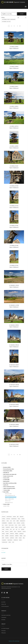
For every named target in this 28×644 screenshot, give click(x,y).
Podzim (3, 534)
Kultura (20, 527)
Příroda (17, 534)
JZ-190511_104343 (14, 146)
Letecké (7, 529)
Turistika (7, 538)
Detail (19, 519)
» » (19, 26)
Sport (3, 538)
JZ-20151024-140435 (14, 405)
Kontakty (3, 620)
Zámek (10, 542)
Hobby (18, 521)
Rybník (21, 536)
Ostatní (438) (6, 506)
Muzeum (7, 532)
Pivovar (24, 532)
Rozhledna (12, 536)
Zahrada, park (5, 542)
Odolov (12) (8, 501)
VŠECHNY (4, 517)
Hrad (14, 523)
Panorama (19, 532)
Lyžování (23, 529)
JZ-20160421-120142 (14, 285)
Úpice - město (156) (9, 499)
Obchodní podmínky (6, 615)
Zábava (20, 540)
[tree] (14, 487)
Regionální (21, 534)
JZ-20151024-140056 (14, 425)
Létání (3, 529)
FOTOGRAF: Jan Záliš (7, 22)
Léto (11, 529)
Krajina (12, 527)
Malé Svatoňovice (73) (10, 495)
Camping (3, 519)
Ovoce (15, 532)
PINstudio (4, 633)
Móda (3, 532)
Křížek (16, 527)
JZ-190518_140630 (14, 67)
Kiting (19, 525)
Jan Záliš (3, 552)
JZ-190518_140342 (14, 47)
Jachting (23, 523)
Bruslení (22, 517)
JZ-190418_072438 (14, 246)
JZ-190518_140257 (14, 86)
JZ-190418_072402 (14, 226)
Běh (18, 517)
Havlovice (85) (8, 494)
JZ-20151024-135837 (14, 444)
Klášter (23, 525)
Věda (24, 538)
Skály (25, 536)
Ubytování (12, 538)
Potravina (12, 534)
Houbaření (10, 523)
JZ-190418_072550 (14, 206)
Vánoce (20, 538)
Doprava (4, 521)
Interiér (18, 523)
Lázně (24, 527)
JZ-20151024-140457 (14, 365)
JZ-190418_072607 (14, 166)
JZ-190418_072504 (14, 186)
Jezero (6, 525)
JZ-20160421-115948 (14, 305)
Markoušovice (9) (9, 502)
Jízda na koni (11, 525)
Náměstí (11, 532)
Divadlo (23, 519)
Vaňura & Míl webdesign (14, 641)
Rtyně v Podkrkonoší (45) (11, 497)
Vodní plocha (10, 540)
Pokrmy (7, 534)
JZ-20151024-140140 (14, 385)
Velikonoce (4, 540)
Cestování (8, 519)
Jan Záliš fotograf (5, 628)
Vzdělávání (16, 540)
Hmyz (14, 521)
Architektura (9, 517)
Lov (19, 529)
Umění (16, 538)
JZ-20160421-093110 (14, 345)
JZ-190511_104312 (14, 106)
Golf (11, 521)
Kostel (3, 527)
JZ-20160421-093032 (14, 325)
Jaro (3, 525)
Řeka (3, 536)
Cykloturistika (14, 519)
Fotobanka (4, 617)
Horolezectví (23, 521)
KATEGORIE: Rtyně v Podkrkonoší (9, 19)
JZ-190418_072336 (14, 265)
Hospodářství (4, 523)
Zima (13, 542)
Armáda (14, 517)
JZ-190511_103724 (14, 126)
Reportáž (7, 536)
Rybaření (17, 536)
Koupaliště (8, 527)
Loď (16, 529)
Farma (8, 521)
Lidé (14, 529)
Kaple (16, 525)
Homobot (4, 631)
